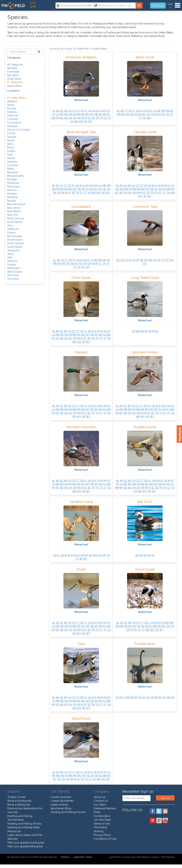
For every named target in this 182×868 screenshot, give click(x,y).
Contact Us (101, 801)
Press (97, 812)
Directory (65, 857)
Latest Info (79, 857)
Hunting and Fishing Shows (24, 824)
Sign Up (165, 798)
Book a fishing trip (19, 805)
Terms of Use (102, 824)
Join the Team (102, 820)
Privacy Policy (102, 835)
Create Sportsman (62, 801)
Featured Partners (105, 808)
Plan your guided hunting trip (26, 843)
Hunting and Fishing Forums (68, 812)
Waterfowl (81, 100)
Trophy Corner (17, 797)
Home (89, 857)
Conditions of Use (105, 839)
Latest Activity (59, 805)
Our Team (100, 805)
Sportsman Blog (61, 808)
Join (170, 7)
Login (170, 4)
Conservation (102, 816)
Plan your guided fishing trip (25, 846)
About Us (100, 797)
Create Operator (61, 797)
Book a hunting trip (20, 801)
